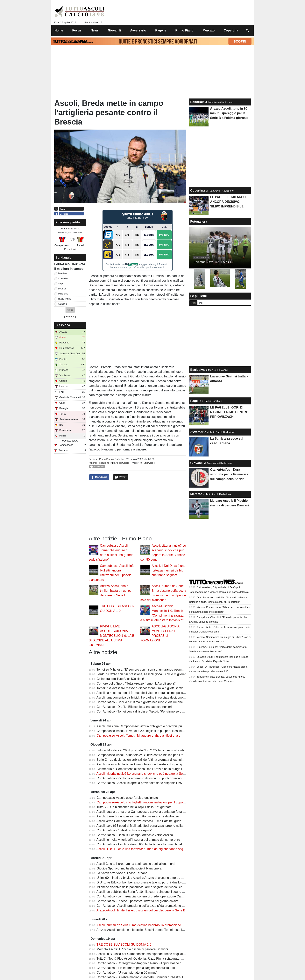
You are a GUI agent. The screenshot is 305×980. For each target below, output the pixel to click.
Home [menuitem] (59, 30)
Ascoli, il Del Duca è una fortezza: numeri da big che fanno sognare (169, 570)
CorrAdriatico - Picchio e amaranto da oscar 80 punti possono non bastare (148, 778)
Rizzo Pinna (65, 299)
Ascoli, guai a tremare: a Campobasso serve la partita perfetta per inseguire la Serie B (156, 812)
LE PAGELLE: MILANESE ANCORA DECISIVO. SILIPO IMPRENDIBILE (229, 202)
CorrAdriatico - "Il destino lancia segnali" (124, 830)
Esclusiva (197, 370)
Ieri (201, 303)
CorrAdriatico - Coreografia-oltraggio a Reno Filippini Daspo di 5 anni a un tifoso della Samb (160, 963)
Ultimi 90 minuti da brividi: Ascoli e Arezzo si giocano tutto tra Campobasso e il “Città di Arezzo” (162, 878)
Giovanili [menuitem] (115, 30)
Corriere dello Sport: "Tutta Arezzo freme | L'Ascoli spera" (136, 683)
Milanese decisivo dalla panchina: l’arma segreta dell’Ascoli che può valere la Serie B (155, 887)
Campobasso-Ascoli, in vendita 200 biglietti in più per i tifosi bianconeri (145, 731)
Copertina (198, 190)
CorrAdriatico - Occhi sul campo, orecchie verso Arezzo (135, 835)
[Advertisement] (138, 508)
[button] (70, 310)
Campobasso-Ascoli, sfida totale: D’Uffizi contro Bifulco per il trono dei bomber (151, 755)
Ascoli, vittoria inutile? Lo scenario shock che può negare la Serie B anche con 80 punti (156, 774)
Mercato (196, 494)
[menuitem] (247, 30)
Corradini (63, 278)
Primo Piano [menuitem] (184, 30)
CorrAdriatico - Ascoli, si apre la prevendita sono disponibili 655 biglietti (145, 783)
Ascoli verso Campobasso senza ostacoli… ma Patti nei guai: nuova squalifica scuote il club (160, 821)
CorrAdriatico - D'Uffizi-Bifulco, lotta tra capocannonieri (134, 707)
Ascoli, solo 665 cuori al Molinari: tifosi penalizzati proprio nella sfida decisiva (149, 826)
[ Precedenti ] (70, 249)
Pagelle (196, 401)
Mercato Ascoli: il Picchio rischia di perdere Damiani (132, 949)
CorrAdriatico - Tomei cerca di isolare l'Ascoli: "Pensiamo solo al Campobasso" (151, 711)
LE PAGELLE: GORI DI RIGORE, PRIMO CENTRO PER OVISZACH (229, 412)
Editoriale (197, 102)
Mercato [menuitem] (209, 30)
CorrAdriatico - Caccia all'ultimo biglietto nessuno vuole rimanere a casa (146, 702)
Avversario (198, 432)
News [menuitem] (95, 30)
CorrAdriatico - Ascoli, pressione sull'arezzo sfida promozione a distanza (146, 906)
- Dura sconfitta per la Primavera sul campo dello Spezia (229, 474)
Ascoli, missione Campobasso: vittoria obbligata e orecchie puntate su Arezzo (150, 726)
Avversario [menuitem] (138, 30)
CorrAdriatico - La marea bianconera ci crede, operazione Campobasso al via (150, 896)
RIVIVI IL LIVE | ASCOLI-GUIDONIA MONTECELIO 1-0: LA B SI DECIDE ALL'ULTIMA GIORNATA (111, 636)
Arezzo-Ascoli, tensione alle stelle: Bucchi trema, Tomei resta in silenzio (146, 930)
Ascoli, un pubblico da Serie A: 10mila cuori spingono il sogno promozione (147, 892)
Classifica (63, 325)
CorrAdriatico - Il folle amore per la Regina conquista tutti (136, 968)
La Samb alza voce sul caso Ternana (122, 873)
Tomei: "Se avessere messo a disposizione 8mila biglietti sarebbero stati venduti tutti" (155, 688)
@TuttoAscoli (147, 463)
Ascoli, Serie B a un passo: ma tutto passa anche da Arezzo (138, 816)
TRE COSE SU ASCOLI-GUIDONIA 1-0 (124, 945)
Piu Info (164, 235)
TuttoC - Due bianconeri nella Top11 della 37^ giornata (134, 807)
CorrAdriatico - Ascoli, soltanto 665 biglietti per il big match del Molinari (145, 844)
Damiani (63, 273)
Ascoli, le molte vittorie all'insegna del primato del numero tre (138, 840)
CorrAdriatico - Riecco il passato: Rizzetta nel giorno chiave (138, 901)
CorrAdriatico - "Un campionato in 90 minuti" (127, 973)
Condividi (99, 477)
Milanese (63, 294)
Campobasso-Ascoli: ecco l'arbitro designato (127, 798)
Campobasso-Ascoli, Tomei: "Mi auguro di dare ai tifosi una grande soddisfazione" (153, 736)
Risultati (70, 317)
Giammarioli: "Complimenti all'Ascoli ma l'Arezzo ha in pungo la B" (142, 769)
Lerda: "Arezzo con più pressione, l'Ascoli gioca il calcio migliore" (141, 674)
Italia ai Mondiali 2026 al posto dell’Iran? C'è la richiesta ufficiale (141, 750)
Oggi (193, 303)
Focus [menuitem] (77, 30)
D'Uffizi (62, 289)
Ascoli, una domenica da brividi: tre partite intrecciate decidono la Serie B (147, 697)
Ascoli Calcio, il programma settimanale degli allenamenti (136, 864)
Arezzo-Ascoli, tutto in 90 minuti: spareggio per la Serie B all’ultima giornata (229, 113)
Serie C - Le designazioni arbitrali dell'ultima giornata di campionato (143, 760)
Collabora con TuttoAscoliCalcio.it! (120, 679)
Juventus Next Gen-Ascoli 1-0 (214, 262)
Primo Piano (106, 459)
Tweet (121, 477)
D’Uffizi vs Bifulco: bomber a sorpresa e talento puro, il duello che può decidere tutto (155, 882)
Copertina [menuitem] (231, 30)
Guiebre (63, 304)
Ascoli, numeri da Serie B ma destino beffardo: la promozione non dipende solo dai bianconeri (161, 925)
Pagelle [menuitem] (161, 30)
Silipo (61, 284)
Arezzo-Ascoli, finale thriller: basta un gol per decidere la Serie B (116, 591)
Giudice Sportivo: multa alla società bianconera (129, 868)
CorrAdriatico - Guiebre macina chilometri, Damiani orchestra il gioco (144, 977)
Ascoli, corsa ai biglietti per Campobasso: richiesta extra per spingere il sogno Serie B (156, 764)
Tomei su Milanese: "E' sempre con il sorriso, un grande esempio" (142, 669)
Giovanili (197, 463)
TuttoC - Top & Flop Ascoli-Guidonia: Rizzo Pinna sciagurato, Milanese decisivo (151, 959)
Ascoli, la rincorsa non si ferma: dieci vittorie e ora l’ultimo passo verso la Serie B (152, 693)
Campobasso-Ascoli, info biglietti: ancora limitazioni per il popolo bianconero (149, 802)
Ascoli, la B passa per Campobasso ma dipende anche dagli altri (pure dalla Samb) (154, 954)
